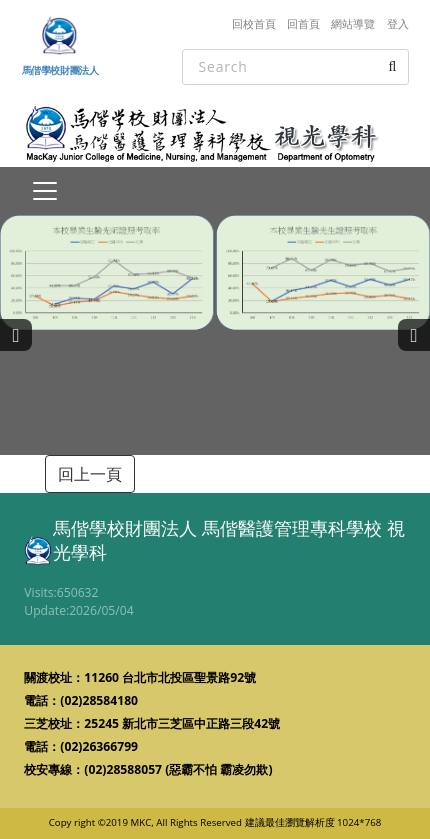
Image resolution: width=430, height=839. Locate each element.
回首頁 (303, 23)
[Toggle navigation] (44, 191)
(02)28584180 (99, 700)
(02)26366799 (99, 746)
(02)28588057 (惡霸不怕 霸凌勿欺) (178, 769)
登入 (398, 23)
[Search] (295, 67)
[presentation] (16, 335)
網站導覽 (353, 23)
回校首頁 (254, 23)
